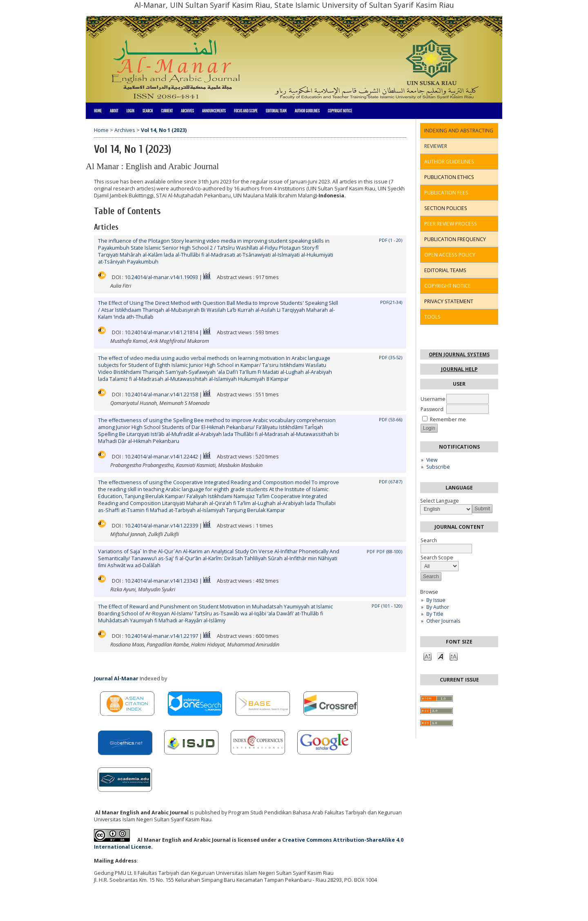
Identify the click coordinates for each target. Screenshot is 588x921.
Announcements (214, 111)
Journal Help (459, 369)
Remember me (448, 419)
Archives (187, 111)
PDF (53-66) (391, 420)
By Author (438, 607)
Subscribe (438, 467)
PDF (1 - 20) (391, 240)
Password (432, 409)
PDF (371, 552)
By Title (435, 614)
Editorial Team (276, 111)
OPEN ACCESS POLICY (450, 255)
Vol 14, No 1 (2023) (164, 130)
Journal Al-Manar (116, 678)
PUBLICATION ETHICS (449, 177)
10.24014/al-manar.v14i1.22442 (161, 457)
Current (167, 111)
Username (433, 399)
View (432, 460)
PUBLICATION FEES (446, 193)
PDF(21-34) (391, 302)
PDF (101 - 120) (387, 606)
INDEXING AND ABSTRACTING (459, 131)
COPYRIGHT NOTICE (448, 286)
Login (130, 111)
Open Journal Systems (459, 354)
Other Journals (443, 621)
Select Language (440, 501)
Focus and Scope (246, 111)
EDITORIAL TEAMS (445, 270)
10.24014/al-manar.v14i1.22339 (161, 526)
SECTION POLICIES (446, 208)
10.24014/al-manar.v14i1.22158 (161, 395)
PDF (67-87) (391, 482)
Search (148, 111)
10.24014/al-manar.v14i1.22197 (161, 636)
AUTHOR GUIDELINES (449, 162)
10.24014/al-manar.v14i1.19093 (161, 277)
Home (98, 111)
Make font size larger (454, 656)
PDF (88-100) (389, 552)
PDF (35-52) (391, 358)
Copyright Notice (340, 111)
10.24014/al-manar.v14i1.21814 (161, 332)
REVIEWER (436, 146)
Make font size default (441, 656)
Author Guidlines (307, 111)
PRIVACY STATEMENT (449, 301)
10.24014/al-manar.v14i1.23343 (161, 581)
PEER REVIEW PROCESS (451, 224)
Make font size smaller (428, 656)
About (114, 111)
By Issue (436, 600)
